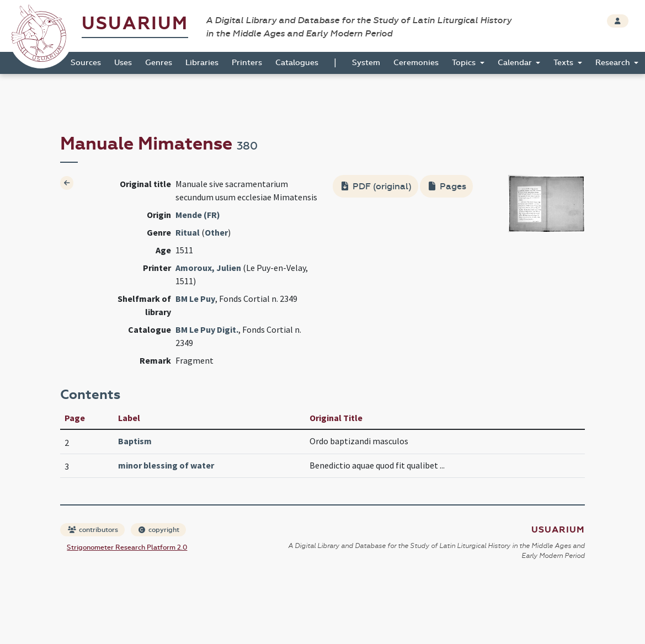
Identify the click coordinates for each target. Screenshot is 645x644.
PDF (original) (377, 186)
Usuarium (135, 23)
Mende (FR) (198, 215)
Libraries (202, 63)
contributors (93, 530)
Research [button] (614, 63)
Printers (247, 63)
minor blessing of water (166, 465)
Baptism (135, 441)
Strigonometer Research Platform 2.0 (127, 547)
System (366, 63)
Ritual (188, 232)
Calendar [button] (516, 63)
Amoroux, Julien (208, 268)
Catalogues (297, 63)
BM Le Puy (195, 299)
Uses (123, 63)
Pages (447, 186)
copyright (159, 530)
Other (216, 232)
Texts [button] (564, 63)
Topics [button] (465, 63)
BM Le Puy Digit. (207, 329)
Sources (86, 63)
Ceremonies (416, 63)
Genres (159, 63)
